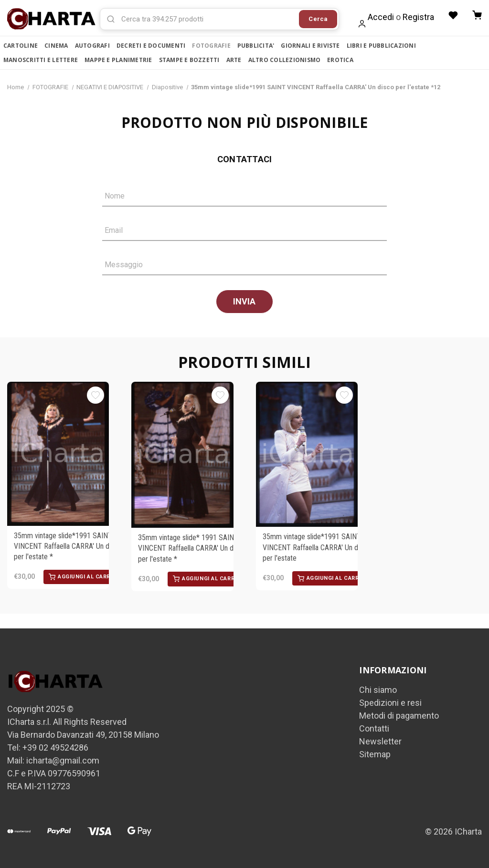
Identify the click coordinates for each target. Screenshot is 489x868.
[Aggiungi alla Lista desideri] (96, 396)
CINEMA (56, 46)
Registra (418, 17)
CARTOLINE (21, 46)
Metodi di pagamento (399, 716)
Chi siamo (378, 690)
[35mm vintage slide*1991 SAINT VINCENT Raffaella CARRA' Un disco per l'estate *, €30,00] (58, 454)
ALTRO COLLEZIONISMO (285, 60)
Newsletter (380, 742)
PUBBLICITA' (256, 46)
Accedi (381, 17)
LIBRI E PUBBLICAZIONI (381, 46)
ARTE (234, 60)
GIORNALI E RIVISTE (310, 46)
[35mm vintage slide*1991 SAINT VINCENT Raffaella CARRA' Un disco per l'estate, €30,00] (307, 455)
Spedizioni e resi (390, 703)
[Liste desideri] (453, 15)
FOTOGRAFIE (211, 46)
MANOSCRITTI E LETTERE (41, 60)
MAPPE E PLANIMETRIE (118, 60)
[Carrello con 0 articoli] (477, 15)
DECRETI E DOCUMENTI (151, 46)
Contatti (374, 729)
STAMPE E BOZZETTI (189, 60)
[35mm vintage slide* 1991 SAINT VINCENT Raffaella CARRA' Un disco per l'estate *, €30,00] (182, 455)
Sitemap (375, 755)
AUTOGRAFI (92, 46)
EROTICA (340, 60)
